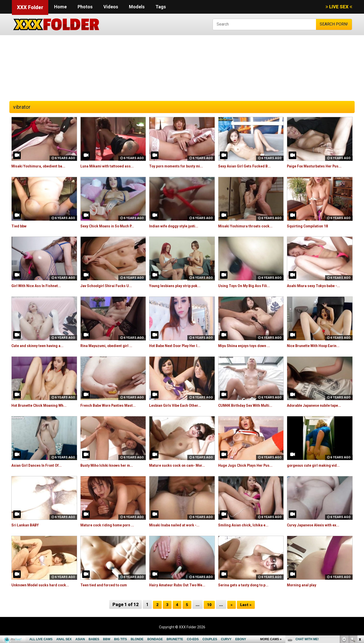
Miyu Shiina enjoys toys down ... (248, 346)
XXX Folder (30, 7)
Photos (85, 7)
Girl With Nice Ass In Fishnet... (40, 286)
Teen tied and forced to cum (108, 585)
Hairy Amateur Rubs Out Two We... (182, 585)
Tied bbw (20, 226)
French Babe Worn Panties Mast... (113, 405)
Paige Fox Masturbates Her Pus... (319, 166)
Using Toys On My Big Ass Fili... (248, 286)
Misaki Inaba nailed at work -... (178, 525)
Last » (247, 610)
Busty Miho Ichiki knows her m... (111, 465)
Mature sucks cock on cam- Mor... (181, 465)
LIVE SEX (339, 7)
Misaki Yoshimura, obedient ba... (42, 166)
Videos (111, 7)
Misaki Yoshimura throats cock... (249, 226)
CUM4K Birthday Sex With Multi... (249, 405)
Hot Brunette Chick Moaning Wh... (43, 405)
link (360, 564)
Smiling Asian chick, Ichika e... (246, 525)
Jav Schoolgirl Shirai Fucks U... (110, 286)
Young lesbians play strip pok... (178, 286)
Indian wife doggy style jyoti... (177, 226)
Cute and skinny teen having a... (41, 346)
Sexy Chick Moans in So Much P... (112, 226)
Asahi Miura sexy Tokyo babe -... (317, 286)
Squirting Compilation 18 (310, 226)
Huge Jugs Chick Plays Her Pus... (250, 465)
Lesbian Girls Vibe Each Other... (179, 405)
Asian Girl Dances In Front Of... (40, 465)
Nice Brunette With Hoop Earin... (317, 346)
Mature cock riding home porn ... (111, 525)
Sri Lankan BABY (27, 525)
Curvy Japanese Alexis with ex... (317, 525)
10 (209, 610)
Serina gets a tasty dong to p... (247, 585)
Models (137, 7)
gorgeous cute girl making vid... (317, 465)
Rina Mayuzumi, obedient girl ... (110, 346)
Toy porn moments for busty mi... (181, 166)
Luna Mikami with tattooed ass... (111, 166)
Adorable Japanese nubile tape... (318, 405)
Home (60, 7)
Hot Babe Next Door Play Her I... (179, 346)
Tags (161, 7)
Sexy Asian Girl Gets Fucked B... (248, 166)
